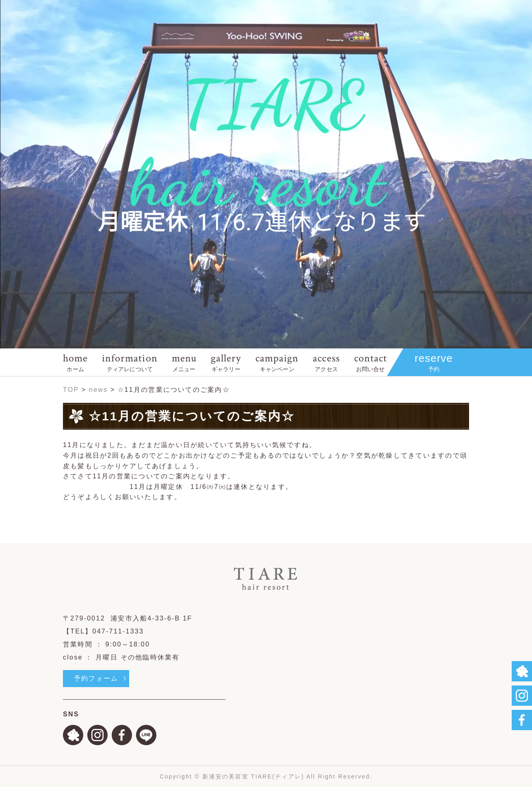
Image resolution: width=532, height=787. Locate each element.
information (130, 362)
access (326, 362)
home (75, 362)
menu (184, 362)
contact (371, 362)
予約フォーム (96, 678)
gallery (226, 362)
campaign (277, 362)
